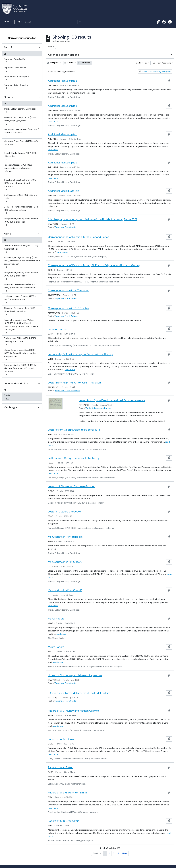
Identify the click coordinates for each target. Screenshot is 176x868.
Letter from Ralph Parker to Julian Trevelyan (74, 383)
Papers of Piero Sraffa (14, 61)
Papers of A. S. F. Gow (61, 739)
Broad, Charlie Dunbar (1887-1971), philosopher (20, 156)
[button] (158, 22)
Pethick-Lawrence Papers (16, 78)
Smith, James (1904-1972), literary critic (20, 198)
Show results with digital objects (155, 71)
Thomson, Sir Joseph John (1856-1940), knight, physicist (20, 121)
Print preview (54, 63)
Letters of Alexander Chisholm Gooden (72, 486)
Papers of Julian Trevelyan (16, 87)
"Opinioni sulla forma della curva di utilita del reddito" (79, 693)
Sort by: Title (142, 63)
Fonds (9, 397)
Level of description (16, 383)
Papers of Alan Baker (60, 767)
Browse (7, 22)
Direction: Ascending (162, 63)
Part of (8, 47)
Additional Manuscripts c (63, 134)
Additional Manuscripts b (63, 106)
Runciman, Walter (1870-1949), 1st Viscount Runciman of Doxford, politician (20, 370)
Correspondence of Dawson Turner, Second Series (78, 237)
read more (53, 121)
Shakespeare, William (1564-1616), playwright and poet (20, 341)
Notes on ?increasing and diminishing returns (75, 675)
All (5, 54)
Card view (70, 63)
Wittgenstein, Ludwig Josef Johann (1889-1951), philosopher (21, 222)
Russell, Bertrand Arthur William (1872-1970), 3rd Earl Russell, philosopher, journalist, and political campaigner (21, 326)
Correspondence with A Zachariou (69, 290)
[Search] (51, 22)
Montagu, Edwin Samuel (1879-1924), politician (22, 144)
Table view (84, 63)
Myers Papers (56, 647)
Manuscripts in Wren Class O (65, 562)
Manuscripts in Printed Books (65, 537)
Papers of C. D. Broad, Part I (64, 821)
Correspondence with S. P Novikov (69, 308)
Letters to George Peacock (64, 512)
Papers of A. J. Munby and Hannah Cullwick (73, 711)
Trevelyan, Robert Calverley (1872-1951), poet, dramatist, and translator (20, 185)
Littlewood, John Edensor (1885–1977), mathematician (20, 299)
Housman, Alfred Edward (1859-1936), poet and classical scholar (20, 288)
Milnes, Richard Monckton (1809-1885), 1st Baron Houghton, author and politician (20, 355)
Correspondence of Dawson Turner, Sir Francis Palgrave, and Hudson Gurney (94, 265)
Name (7, 234)
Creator (9, 97)
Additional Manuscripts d (63, 163)
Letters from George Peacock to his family (74, 458)
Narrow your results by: (22, 38)
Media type (11, 407)
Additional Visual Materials (64, 191)
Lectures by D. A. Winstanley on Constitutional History (80, 354)
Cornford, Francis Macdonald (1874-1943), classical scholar (21, 210)
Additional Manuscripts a (63, 81)
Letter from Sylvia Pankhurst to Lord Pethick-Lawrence (112, 400)
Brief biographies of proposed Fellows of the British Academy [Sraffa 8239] (93, 219)
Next (125, 853)
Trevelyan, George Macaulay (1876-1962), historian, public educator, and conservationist (22, 262)
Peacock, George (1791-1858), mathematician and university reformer (18, 170)
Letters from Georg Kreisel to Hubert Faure (74, 430)
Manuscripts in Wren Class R (65, 590)
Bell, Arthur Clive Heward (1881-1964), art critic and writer (22, 133)
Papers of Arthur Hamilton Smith (67, 793)
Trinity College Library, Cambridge (20, 110)
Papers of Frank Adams (15, 69)
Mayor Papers (56, 619)
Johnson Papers (58, 329)
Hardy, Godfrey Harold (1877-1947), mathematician (21, 249)
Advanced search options (63, 55)
